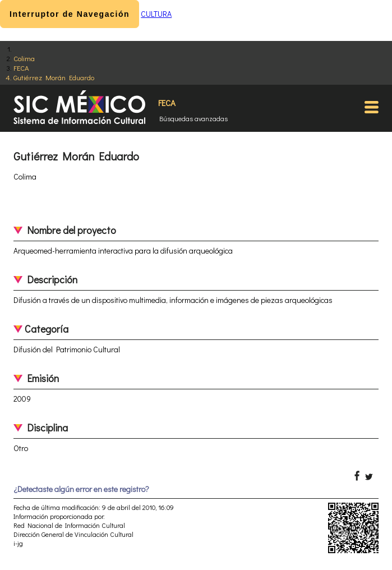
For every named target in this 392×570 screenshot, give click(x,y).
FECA (21, 68)
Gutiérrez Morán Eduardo (54, 77)
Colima (24, 58)
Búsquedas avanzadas (193, 118)
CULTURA (156, 14)
